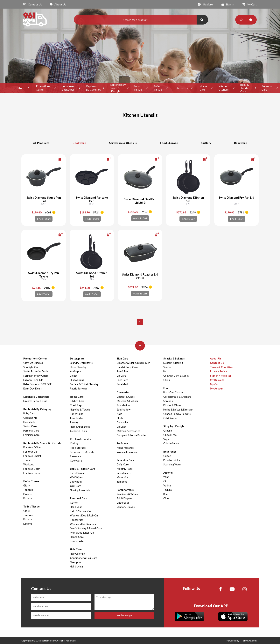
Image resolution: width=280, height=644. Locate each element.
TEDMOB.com (249, 641)
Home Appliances (80, 427)
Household (29, 422)
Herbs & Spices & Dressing (178, 410)
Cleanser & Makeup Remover (133, 363)
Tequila (168, 490)
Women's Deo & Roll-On (84, 515)
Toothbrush (77, 520)
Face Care (122, 380)
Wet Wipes (76, 477)
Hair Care (76, 549)
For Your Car (31, 452)
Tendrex (28, 490)
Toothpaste (77, 541)
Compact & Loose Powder (132, 435)
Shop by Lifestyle (174, 426)
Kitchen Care (77, 401)
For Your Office (32, 447)
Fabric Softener (79, 389)
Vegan (167, 439)
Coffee (167, 456)
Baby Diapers (78, 473)
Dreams (28, 494)
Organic (168, 431)
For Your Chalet (32, 456)
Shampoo (75, 562)
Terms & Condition (222, 367)
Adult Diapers (125, 498)
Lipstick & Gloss (126, 397)
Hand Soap (76, 507)
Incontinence (124, 473)
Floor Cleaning (78, 367)
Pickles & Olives (172, 405)
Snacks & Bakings (174, 359)
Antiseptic (76, 371)
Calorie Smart (171, 443)
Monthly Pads (125, 469)
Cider (166, 498)
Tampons (122, 482)
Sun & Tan (122, 371)
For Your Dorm (32, 469)
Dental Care (77, 537)
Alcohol (168, 473)
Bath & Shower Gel (81, 511)
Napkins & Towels (80, 410)
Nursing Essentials (80, 490)
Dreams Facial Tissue (35, 401)
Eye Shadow (124, 410)
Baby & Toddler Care (245, 88)
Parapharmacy (125, 490)
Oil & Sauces (170, 418)
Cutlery (206, 143)
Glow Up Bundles (33, 363)
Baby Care (29, 413)
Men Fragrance (125, 448)
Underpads (123, 503)
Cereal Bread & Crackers (177, 397)
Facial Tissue (138, 88)
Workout (28, 464)
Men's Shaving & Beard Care (86, 528)
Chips (167, 380)
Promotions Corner (43, 88)
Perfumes (123, 443)
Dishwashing (77, 380)
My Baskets (217, 380)
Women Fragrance (127, 452)
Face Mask (123, 384)
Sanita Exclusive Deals (36, 371)
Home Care (203, 88)
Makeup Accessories (128, 431)
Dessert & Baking (173, 363)
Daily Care (123, 464)
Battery (74, 422)
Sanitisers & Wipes (127, 494)
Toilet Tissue (158, 88)
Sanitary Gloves (126, 507)
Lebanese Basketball (68, 88)
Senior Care (30, 426)
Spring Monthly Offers (36, 376)
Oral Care (76, 486)
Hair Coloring (77, 554)
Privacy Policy (218, 371)
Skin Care (122, 359)
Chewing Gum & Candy (176, 376)
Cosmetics (123, 392)
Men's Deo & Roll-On (82, 533)
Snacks (167, 367)
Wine (166, 477)
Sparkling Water (172, 464)
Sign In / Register (221, 376)
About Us (58, 4)
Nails (119, 414)
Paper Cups (77, 414)
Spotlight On (31, 367)
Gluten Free (170, 435)
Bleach (74, 376)
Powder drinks (172, 460)
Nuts (166, 371)
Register (206, 4)
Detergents (181, 88)
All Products (41, 143)
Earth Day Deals (32, 389)
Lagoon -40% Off (33, 380)
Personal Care (31, 431)
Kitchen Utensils (224, 88)
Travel (27, 460)
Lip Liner (121, 427)
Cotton (74, 503)
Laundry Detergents (81, 363)
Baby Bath (76, 482)
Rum (166, 494)
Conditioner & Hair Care (84, 558)
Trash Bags (76, 405)
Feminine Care (31, 435)
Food (166, 388)
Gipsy (27, 485)
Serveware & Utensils (123, 143)
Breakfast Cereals (173, 392)
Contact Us (33, 4)
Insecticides (77, 418)
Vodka (167, 485)
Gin (165, 481)
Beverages (170, 452)
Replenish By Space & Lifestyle (118, 88)
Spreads (168, 401)
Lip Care (121, 376)
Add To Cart (44, 219)
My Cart (249, 4)
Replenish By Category (94, 88)
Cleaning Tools (78, 431)
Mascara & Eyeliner (127, 401)
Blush (120, 418)
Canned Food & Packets (177, 414)
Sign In (228, 4)
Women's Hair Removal (83, 524)
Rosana (28, 498)
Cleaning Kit (30, 418)
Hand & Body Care (127, 367)
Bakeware (241, 143)
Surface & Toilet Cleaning (84, 384)
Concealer (122, 422)
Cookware (79, 143)
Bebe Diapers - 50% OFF (37, 384)
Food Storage (169, 143)
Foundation (123, 405)
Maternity (122, 477)
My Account (217, 389)
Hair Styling (76, 566)
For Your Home (32, 473)
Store (21, 88)
